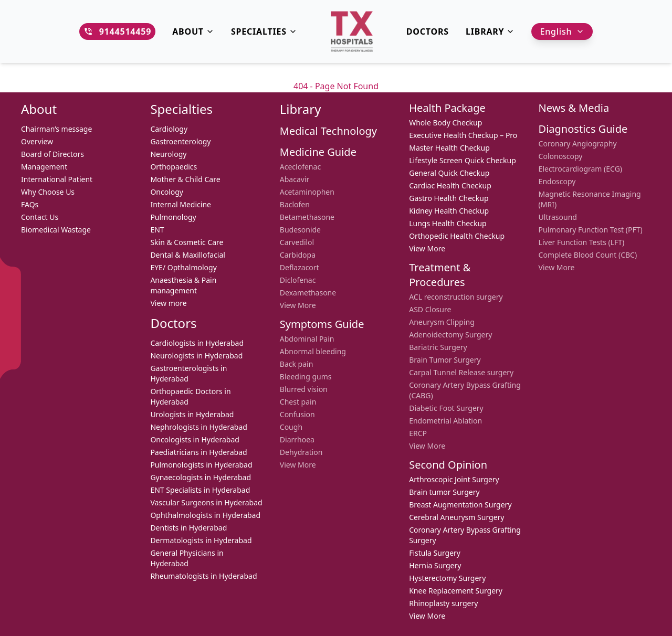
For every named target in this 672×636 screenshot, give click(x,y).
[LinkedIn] (10, 339)
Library (490, 31)
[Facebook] (10, 297)
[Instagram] (10, 318)
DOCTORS (428, 31)
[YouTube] (10, 360)
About (193, 31)
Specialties (264, 31)
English (562, 31)
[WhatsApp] (10, 276)
